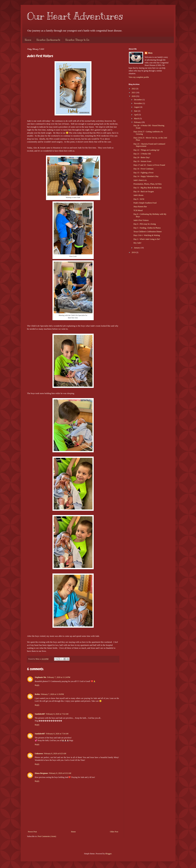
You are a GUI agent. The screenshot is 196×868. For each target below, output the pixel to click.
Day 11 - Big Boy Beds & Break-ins (147, 188)
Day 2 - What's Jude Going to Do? (147, 239)
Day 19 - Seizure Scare (142, 161)
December (138, 100)
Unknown (39, 754)
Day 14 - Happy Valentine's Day (146, 176)
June (136, 111)
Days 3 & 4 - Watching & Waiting (147, 235)
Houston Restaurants (48, 40)
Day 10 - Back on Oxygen (144, 192)
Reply (37, 685)
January (137, 248)
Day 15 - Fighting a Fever (143, 173)
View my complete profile (139, 77)
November (138, 103)
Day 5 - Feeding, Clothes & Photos (147, 228)
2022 (134, 89)
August (137, 107)
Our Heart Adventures (75, 16)
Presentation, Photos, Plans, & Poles (147, 184)
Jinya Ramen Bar (140, 207)
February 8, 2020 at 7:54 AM (57, 734)
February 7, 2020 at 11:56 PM (52, 694)
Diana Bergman (41, 773)
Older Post (114, 832)
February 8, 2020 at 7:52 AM (57, 714)
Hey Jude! (137, 243)
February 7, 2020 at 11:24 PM (59, 677)
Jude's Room (138, 195)
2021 (134, 93)
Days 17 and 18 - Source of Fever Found (149, 165)
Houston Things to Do (77, 40)
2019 (134, 252)
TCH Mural (138, 210)
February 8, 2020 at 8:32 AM (60, 773)
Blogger (108, 854)
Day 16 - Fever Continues (143, 169)
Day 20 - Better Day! (142, 157)
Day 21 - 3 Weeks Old (142, 154)
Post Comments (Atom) (47, 836)
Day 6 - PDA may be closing (145, 224)
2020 (134, 96)
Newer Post (32, 832)
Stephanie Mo (41, 677)
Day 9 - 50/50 (139, 199)
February (138, 122)
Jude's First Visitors (141, 220)
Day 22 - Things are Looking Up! (146, 150)
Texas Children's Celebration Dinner (148, 232)
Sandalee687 (40, 714)
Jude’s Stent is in (140, 180)
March (137, 119)
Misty (150, 53)
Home (28, 40)
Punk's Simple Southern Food (145, 203)
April (136, 115)
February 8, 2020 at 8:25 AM (55, 754)
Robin (37, 694)
